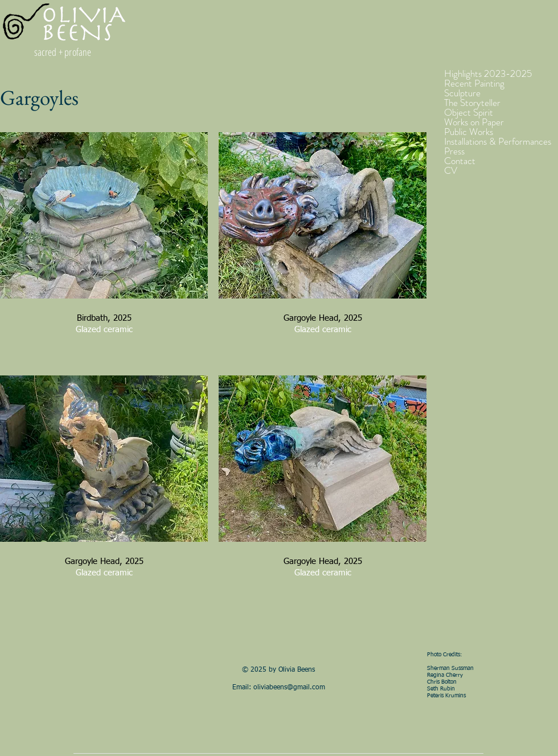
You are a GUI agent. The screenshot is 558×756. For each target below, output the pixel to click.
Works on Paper (474, 122)
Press (454, 151)
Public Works (469, 132)
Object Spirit (469, 113)
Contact (460, 161)
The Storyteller (472, 103)
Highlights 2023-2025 (488, 74)
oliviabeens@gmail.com (289, 688)
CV (451, 171)
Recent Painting (474, 83)
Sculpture (462, 93)
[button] (104, 248)
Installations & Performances (498, 142)
